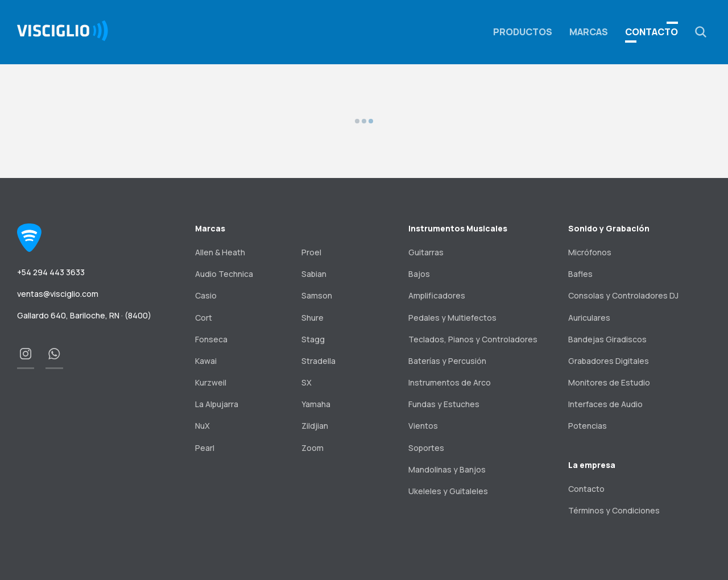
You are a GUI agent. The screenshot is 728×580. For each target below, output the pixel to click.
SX (307, 382)
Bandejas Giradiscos (607, 339)
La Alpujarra (217, 404)
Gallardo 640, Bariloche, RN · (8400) (84, 315)
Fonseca (211, 339)
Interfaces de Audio (605, 404)
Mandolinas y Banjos (447, 469)
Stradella (318, 361)
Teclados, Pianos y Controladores (473, 339)
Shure (313, 318)
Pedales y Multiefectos (452, 318)
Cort (204, 318)
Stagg (313, 339)
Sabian (314, 274)
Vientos (423, 426)
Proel (311, 252)
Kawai (206, 361)
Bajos (419, 274)
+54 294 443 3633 (51, 272)
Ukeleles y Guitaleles (448, 491)
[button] (701, 32)
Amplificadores (437, 295)
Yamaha (316, 404)
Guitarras (426, 252)
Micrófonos (590, 252)
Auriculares (589, 318)
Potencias (588, 426)
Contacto (652, 32)
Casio (206, 295)
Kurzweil (211, 382)
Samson (317, 295)
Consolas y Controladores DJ (623, 295)
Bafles (580, 274)
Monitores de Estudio (609, 382)
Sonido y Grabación (609, 228)
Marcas (589, 32)
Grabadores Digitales (609, 361)
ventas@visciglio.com (58, 294)
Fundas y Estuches (444, 404)
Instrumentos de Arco (450, 382)
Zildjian (315, 426)
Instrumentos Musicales (458, 228)
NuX (202, 426)
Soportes (426, 448)
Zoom (313, 448)
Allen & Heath (220, 252)
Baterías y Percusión (447, 361)
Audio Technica (224, 274)
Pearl (205, 448)
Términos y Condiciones (614, 510)
